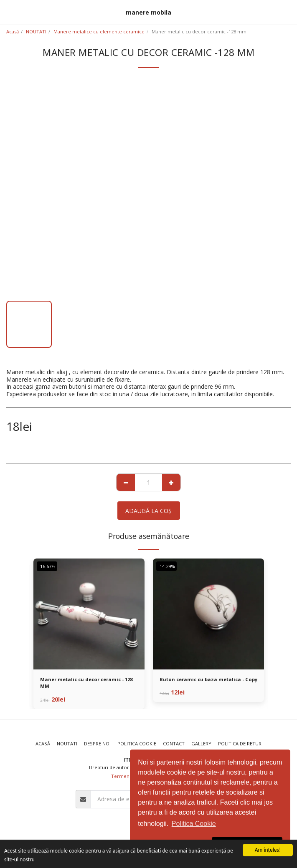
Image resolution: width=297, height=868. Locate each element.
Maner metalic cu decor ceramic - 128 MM (86, 683)
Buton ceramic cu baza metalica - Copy (208, 679)
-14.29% (166, 566)
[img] (89, 614)
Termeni (121, 776)
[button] (9, 12)
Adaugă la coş (148, 511)
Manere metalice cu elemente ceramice (99, 31)
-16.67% (47, 566)
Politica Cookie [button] (194, 824)
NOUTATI (36, 31)
